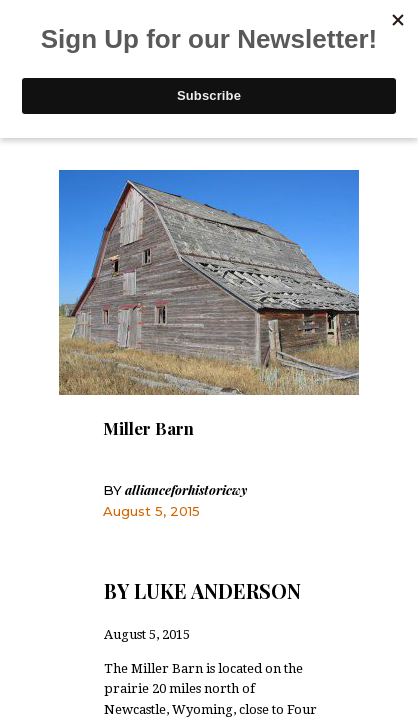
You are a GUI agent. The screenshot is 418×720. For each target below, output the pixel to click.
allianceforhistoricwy (175, 490)
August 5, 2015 (151, 511)
